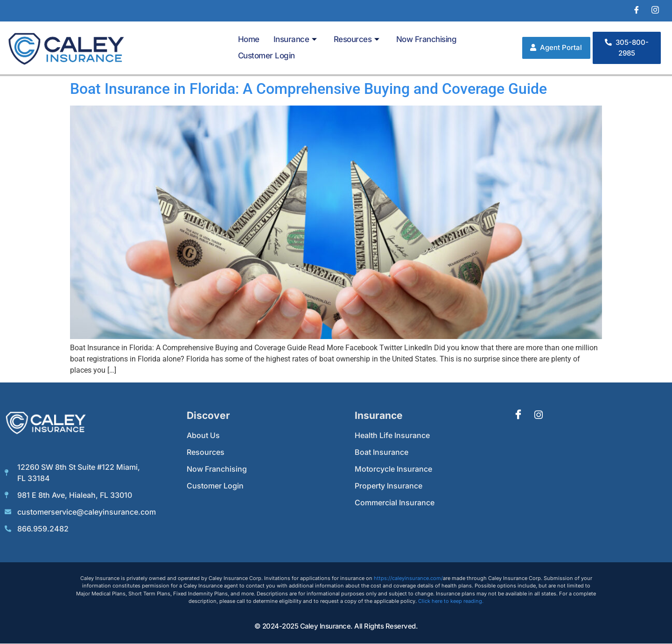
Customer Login (266, 56)
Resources (357, 39)
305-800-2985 (627, 48)
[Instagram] (655, 11)
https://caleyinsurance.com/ (408, 578)
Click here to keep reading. (451, 601)
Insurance (295, 39)
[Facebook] (637, 11)
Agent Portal (556, 47)
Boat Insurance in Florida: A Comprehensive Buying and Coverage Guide (308, 89)
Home (249, 39)
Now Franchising (427, 39)
